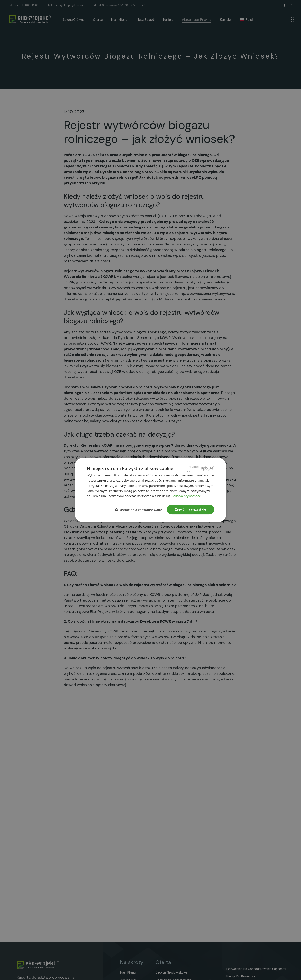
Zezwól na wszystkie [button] (191, 509)
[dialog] (150, 490)
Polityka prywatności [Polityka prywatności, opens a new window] (186, 496)
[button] (140, 510)
